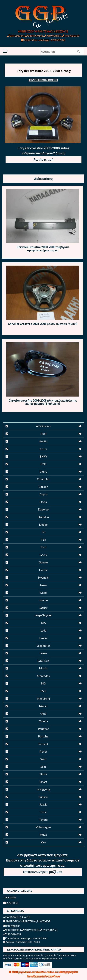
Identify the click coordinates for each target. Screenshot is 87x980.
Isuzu (43, 585)
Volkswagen (43, 827)
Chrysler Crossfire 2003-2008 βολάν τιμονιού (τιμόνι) (43, 324)
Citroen (43, 487)
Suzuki (43, 804)
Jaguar (43, 608)
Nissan (43, 706)
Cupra (43, 494)
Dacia (43, 502)
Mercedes (43, 676)
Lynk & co (43, 661)
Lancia (43, 638)
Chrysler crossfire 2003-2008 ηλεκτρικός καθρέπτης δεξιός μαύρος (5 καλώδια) (43, 402)
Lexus (43, 653)
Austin (43, 441)
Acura (43, 449)
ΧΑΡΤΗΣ (11, 903)
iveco (43, 593)
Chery (43, 472)
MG (43, 683)
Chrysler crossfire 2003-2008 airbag (44, 71)
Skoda (43, 774)
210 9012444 (16, 36)
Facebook (10, 897)
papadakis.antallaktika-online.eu (39, 972)
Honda (43, 570)
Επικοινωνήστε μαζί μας (43, 872)
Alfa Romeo (43, 426)
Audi (43, 434)
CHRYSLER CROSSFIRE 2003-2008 (43, 80)
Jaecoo (43, 600)
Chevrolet (43, 479)
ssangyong (43, 789)
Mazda (43, 668)
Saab (43, 759)
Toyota (43, 820)
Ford (43, 547)
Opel (43, 714)
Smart (43, 782)
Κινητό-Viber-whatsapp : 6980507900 (43, 40)
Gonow (43, 562)
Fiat (43, 540)
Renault (43, 744)
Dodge (43, 525)
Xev (43, 842)
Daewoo (43, 509)
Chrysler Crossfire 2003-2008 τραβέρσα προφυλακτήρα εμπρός (43, 249)
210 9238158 (52, 36)
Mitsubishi (43, 699)
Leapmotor (43, 646)
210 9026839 (70, 36)
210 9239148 (34, 36)
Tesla (43, 812)
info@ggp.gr (11, 926)
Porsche (43, 736)
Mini (43, 691)
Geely (43, 555)
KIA (43, 623)
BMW (43, 456)
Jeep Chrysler (43, 615)
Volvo (43, 835)
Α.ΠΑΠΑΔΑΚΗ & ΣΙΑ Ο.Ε (17, 917)
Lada (43, 630)
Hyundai (43, 577)
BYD (43, 464)
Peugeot (43, 729)
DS (43, 532)
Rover (43, 751)
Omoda (43, 721)
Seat (43, 767)
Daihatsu (43, 517)
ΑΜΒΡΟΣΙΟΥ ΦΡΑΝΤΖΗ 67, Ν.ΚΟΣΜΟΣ (43, 31)
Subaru (43, 797)
